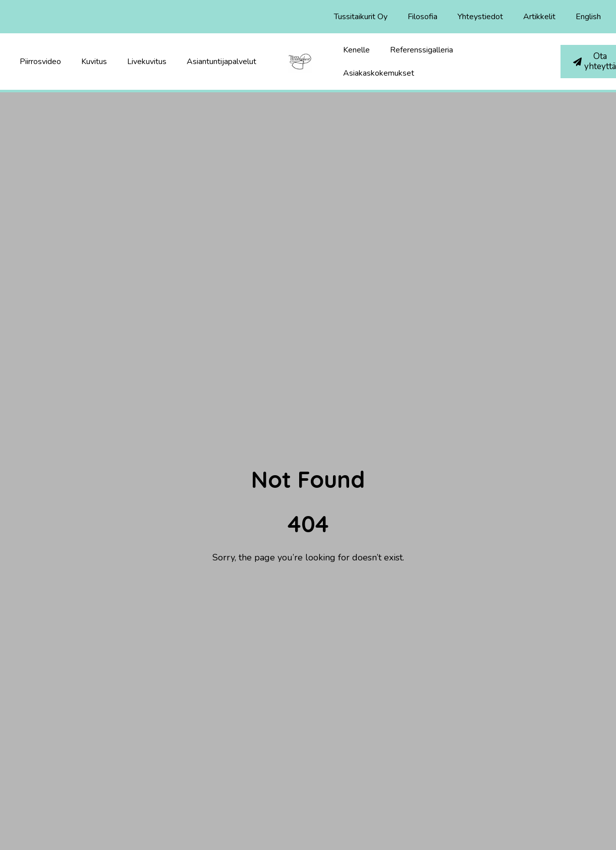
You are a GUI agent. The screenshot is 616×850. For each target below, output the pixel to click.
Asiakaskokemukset (379, 73)
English (588, 17)
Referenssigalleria (422, 50)
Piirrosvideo (40, 62)
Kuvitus (94, 62)
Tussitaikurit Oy (361, 17)
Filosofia (423, 17)
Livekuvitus (147, 62)
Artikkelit (539, 17)
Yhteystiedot (480, 17)
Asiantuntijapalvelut (221, 62)
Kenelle (356, 50)
